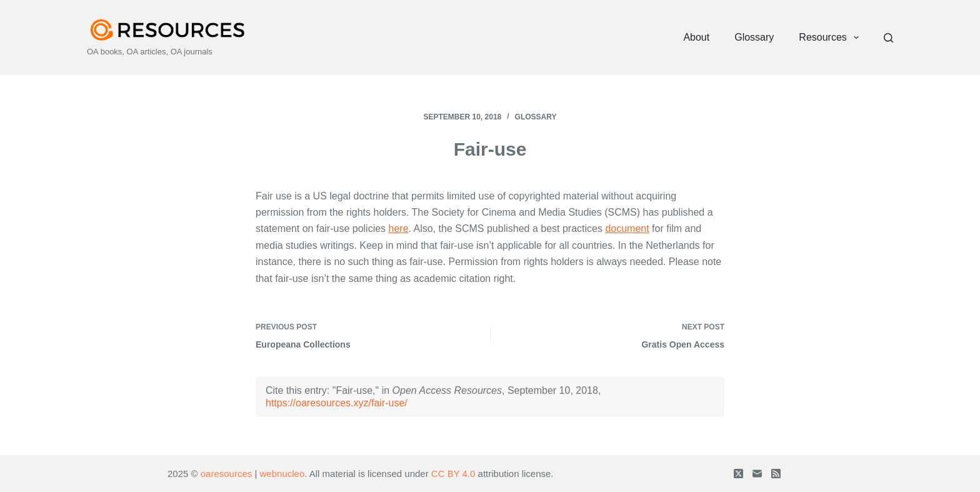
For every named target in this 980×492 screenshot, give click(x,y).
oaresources (227, 474)
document (627, 228)
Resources (831, 38)
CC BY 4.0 (453, 474)
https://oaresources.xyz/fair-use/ (337, 403)
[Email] (757, 474)
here (399, 228)
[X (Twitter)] (738, 474)
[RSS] (776, 474)
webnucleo (282, 474)
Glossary (754, 37)
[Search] (888, 38)
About (696, 37)
